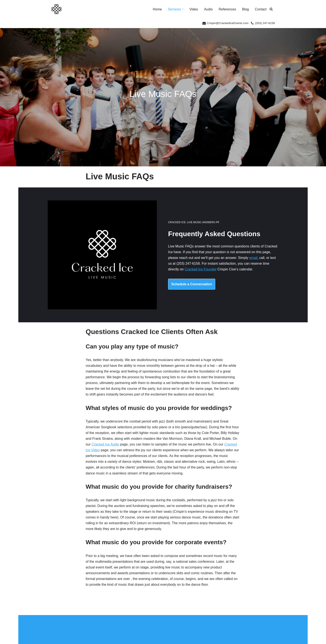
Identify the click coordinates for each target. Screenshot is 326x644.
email (253, 258)
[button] (182, 9)
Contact (261, 9)
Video (194, 9)
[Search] (271, 9)
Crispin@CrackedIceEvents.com (228, 23)
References (227, 9)
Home (157, 9)
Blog (245, 9)
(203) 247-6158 (265, 23)
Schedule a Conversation (192, 285)
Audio (208, 9)
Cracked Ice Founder (200, 270)
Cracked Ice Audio (105, 446)
